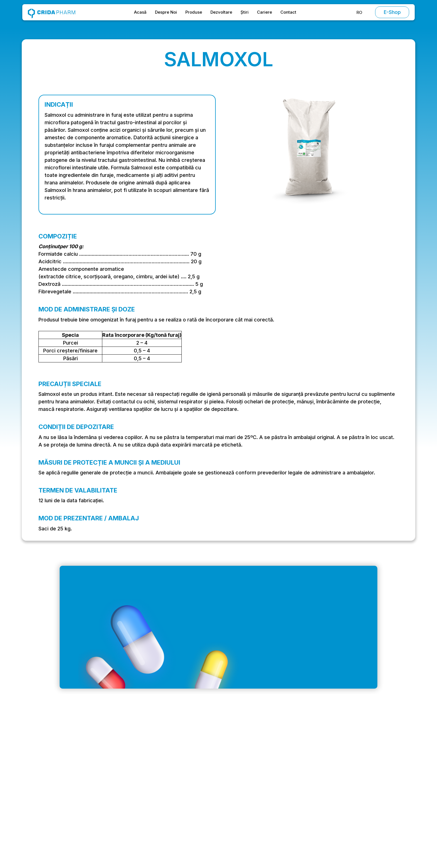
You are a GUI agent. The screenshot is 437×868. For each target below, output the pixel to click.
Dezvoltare (221, 12)
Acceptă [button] (323, 842)
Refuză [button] (279, 842)
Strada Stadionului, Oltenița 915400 (91, 813)
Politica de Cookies (346, 801)
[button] (359, 12)
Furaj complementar (288, 812)
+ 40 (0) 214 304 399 (77, 802)
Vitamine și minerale (289, 801)
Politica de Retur (343, 812)
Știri (245, 12)
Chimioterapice (283, 779)
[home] (52, 12)
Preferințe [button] (244, 842)
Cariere (264, 12)
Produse (194, 12)
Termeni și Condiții (346, 768)
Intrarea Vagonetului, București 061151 (94, 790)
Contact (288, 12)
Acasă (140, 12)
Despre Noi (166, 12)
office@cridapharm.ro (77, 779)
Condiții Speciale (344, 779)
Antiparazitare (282, 790)
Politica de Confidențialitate (355, 790)
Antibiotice (279, 768)
